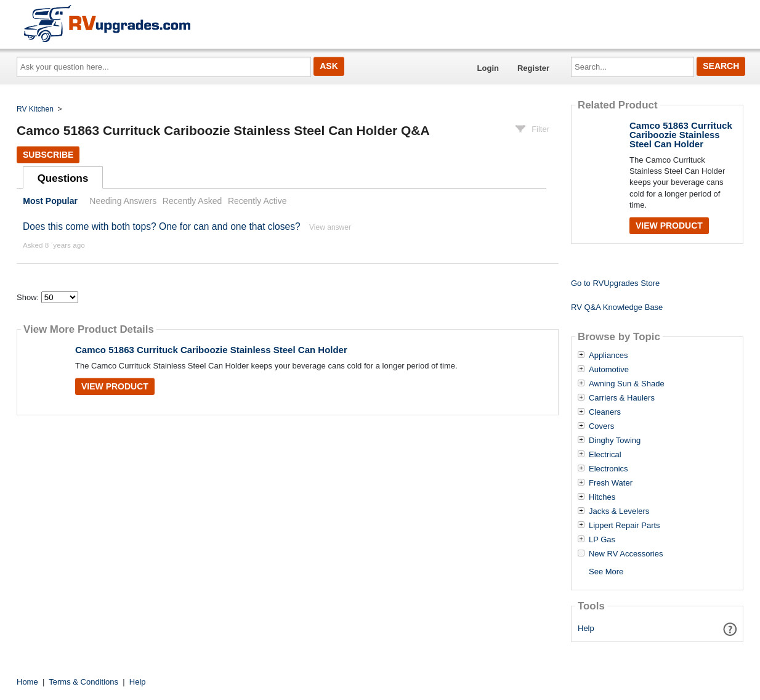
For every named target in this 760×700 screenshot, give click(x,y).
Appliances (608, 356)
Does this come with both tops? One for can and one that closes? (162, 226)
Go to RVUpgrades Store (615, 283)
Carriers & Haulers (622, 398)
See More (606, 572)
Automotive (609, 370)
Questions (63, 178)
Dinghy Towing (615, 441)
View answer (330, 227)
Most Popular (50, 201)
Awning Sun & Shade (627, 384)
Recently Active (257, 201)
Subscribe (48, 155)
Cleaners (605, 412)
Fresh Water (611, 483)
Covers (601, 426)
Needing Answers (123, 201)
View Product (115, 386)
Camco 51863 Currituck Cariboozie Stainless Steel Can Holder (211, 350)
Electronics (608, 469)
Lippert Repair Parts (625, 526)
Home (27, 682)
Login (488, 68)
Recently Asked (192, 201)
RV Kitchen (35, 109)
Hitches (602, 497)
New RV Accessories (626, 554)
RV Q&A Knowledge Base (617, 307)
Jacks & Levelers (619, 511)
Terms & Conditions (83, 682)
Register (533, 68)
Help (586, 628)
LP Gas (602, 540)
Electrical (605, 455)
